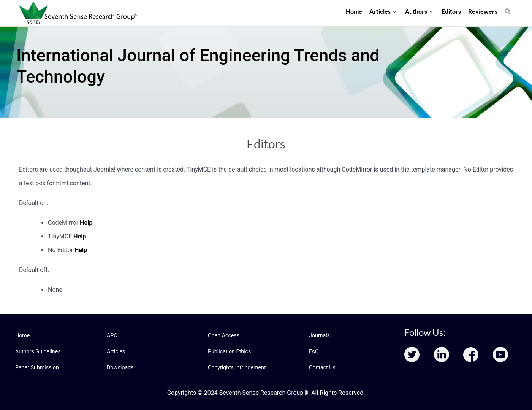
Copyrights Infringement (236, 367)
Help (86, 223)
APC (112, 335)
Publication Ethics (229, 351)
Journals (319, 335)
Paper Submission (37, 367)
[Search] (508, 8)
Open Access (223, 335)
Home (22, 335)
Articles (116, 351)
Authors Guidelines (38, 351)
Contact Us (322, 367)
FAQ (314, 351)
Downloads (120, 367)
